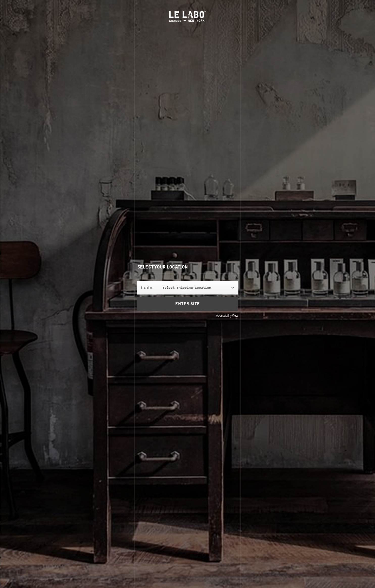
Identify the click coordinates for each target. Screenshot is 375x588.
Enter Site (187, 304)
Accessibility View (227, 315)
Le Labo (187, 17)
